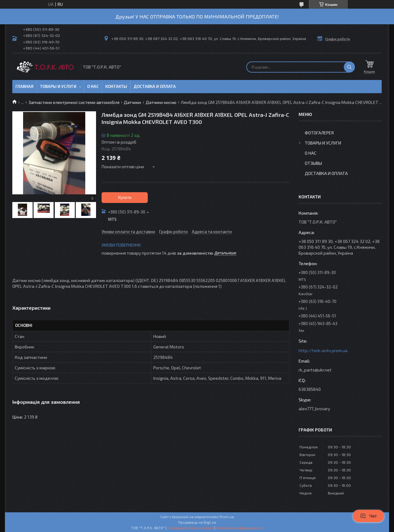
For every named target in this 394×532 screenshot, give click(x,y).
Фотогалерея (319, 133)
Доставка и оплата (155, 86)
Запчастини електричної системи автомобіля (74, 102)
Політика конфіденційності (240, 528)
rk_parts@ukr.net (315, 370)
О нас (93, 86)
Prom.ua (227, 517)
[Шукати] (349, 67)
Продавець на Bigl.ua (197, 522)
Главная (24, 86)
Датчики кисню (161, 102)
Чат (368, 516)
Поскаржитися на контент (190, 528)
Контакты (116, 86)
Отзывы (313, 163)
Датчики (132, 102)
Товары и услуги (58, 86)
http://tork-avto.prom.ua (323, 350)
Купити (125, 197)
